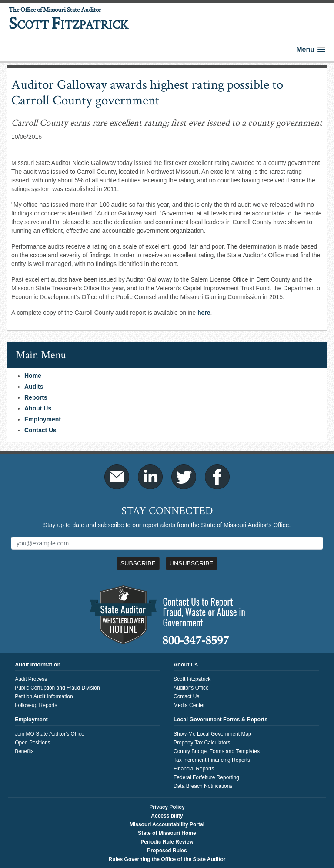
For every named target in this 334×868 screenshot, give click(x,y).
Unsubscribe (192, 563)
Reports (36, 397)
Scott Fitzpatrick (192, 679)
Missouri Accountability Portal (167, 824)
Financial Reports (194, 769)
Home (33, 376)
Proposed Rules (167, 851)
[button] (311, 49)
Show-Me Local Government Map (212, 734)
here (204, 313)
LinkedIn (150, 477)
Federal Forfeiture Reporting (206, 777)
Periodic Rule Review (167, 842)
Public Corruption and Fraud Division (57, 688)
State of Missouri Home (167, 833)
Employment (43, 419)
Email (117, 477)
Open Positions (32, 743)
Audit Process (31, 679)
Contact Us (40, 430)
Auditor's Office (191, 688)
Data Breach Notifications (203, 786)
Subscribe (138, 563)
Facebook (217, 477)
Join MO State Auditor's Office (49, 734)
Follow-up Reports (36, 705)
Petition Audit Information (44, 696)
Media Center (189, 705)
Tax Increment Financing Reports (212, 760)
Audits (34, 387)
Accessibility (167, 816)
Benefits (24, 751)
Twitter (184, 477)
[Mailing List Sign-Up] (167, 543)
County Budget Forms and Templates (217, 751)
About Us (38, 408)
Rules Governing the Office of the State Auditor (167, 859)
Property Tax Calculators (202, 743)
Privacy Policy (167, 807)
